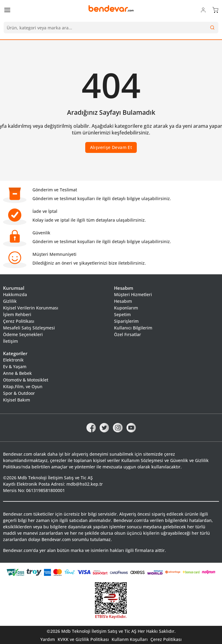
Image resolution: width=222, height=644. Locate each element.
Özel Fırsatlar (128, 334)
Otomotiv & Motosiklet (26, 380)
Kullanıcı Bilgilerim (133, 328)
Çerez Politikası (19, 321)
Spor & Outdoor (19, 393)
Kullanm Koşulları (130, 639)
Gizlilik (10, 301)
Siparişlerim (126, 321)
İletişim (10, 341)
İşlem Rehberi (17, 314)
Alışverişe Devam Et (111, 147)
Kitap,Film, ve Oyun (23, 386)
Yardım (48, 639)
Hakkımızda (15, 294)
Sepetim (122, 314)
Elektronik (13, 360)
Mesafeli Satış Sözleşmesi (29, 328)
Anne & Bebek (17, 373)
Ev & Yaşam (15, 367)
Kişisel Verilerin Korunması (31, 308)
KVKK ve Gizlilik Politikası (83, 639)
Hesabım (123, 301)
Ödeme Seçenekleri (23, 334)
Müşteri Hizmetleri (133, 294)
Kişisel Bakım (17, 400)
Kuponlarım (126, 308)
